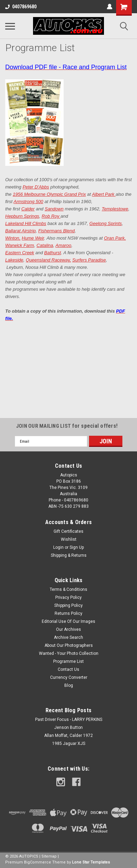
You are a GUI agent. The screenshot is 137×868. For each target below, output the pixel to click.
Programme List (68, 661)
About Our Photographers (69, 645)
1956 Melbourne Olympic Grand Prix (49, 194)
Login (58, 547)
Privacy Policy (68, 597)
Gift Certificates (68, 531)
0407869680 (21, 7)
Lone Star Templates (91, 862)
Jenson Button (68, 728)
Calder (28, 209)
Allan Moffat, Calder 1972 (68, 736)
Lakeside (14, 260)
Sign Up (77, 547)
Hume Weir (33, 238)
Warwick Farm (20, 245)
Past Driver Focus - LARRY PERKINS (69, 720)
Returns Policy (68, 613)
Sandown (54, 209)
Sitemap (49, 856)
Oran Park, (115, 238)
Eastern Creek (20, 253)
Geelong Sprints (106, 223)
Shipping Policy (68, 605)
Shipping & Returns (69, 555)
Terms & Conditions (68, 589)
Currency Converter (69, 677)
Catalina (45, 245)
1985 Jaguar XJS (69, 744)
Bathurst (53, 253)
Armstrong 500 (28, 202)
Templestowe (115, 209)
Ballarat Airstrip (21, 231)
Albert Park (104, 194)
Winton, (13, 238)
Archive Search (68, 637)
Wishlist (69, 539)
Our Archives (68, 629)
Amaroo (64, 245)
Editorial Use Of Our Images (68, 621)
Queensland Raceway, (48, 260)
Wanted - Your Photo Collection (69, 653)
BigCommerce (38, 862)
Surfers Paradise (89, 260)
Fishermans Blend (57, 231)
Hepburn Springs (22, 216)
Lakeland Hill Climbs (26, 223)
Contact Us (68, 669)
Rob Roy (51, 216)
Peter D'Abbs (36, 187)
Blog (69, 685)
